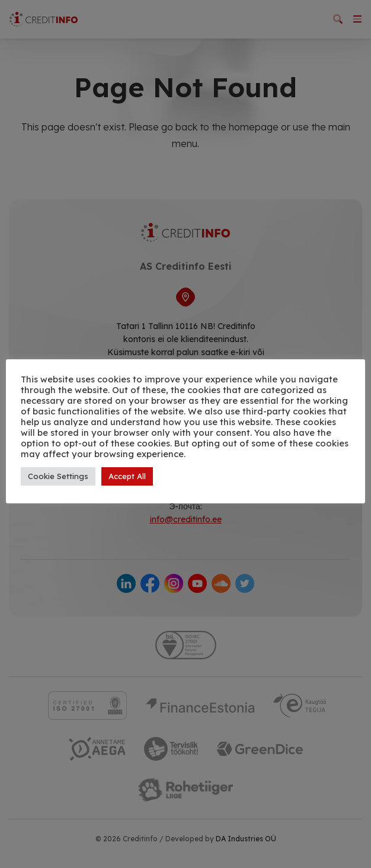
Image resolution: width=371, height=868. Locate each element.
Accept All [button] (127, 476)
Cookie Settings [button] (58, 476)
